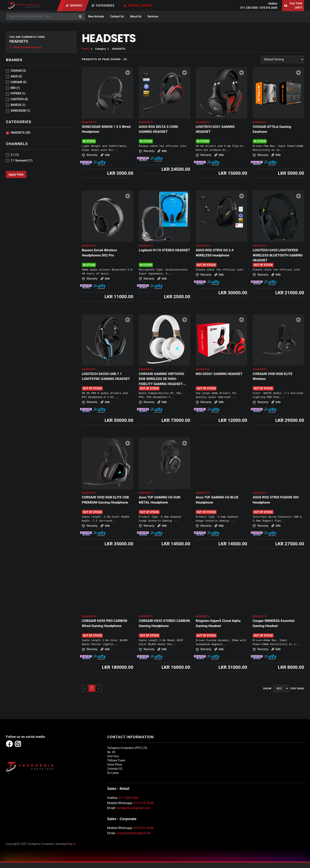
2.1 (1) (15, 155)
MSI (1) (15, 88)
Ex (74, 844)
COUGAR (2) (18, 71)
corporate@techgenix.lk (133, 833)
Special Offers (138, 6)
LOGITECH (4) (19, 99)
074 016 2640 (269, 8)
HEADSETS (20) (20, 133)
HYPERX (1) (18, 93)
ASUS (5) (16, 76)
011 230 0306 (249, 8)
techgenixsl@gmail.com (134, 808)
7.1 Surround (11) (22, 160)
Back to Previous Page (25, 47)
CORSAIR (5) (19, 82)
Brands (74, 6)
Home (85, 49)
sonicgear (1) (20, 111)
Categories (103, 6)
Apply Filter (16, 175)
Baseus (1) (18, 105)
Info (105, 155)
